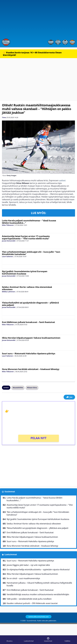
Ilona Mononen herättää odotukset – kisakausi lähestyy (31, 369)
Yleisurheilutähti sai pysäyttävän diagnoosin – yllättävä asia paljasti (30, 304)
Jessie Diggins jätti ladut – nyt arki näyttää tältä (28, 565)
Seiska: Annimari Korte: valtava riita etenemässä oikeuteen (27, 288)
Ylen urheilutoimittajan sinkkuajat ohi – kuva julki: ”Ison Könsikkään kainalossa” (31, 253)
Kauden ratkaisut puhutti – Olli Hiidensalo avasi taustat (32, 603)
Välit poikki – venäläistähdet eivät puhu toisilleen (29, 599)
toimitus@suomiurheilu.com (38, 617)
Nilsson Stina (32, 388)
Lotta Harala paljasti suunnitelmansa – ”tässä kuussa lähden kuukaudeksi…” (29, 222)
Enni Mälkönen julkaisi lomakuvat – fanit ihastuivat (28, 322)
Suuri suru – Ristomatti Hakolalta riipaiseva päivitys (29, 353)
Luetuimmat (11, 554)
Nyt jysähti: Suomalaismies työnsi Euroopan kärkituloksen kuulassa (25, 272)
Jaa (69, 397)
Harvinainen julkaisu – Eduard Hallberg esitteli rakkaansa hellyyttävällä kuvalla (39, 584)
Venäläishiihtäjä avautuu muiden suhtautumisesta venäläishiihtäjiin (38, 594)
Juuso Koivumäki (9, 241)
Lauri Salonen (7, 256)
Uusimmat (10, 492)
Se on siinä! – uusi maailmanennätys (23, 578)
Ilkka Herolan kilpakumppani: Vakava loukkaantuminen (31, 338)
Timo (4, 117)
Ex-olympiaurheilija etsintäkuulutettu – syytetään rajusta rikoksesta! (38, 569)
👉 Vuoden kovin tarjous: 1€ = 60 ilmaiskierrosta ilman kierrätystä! (32, 54)
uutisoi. (63, 180)
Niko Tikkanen (8, 225)
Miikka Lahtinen (9, 292)
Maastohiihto (18, 388)
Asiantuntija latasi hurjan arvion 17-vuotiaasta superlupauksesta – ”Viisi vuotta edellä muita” (26, 237)
